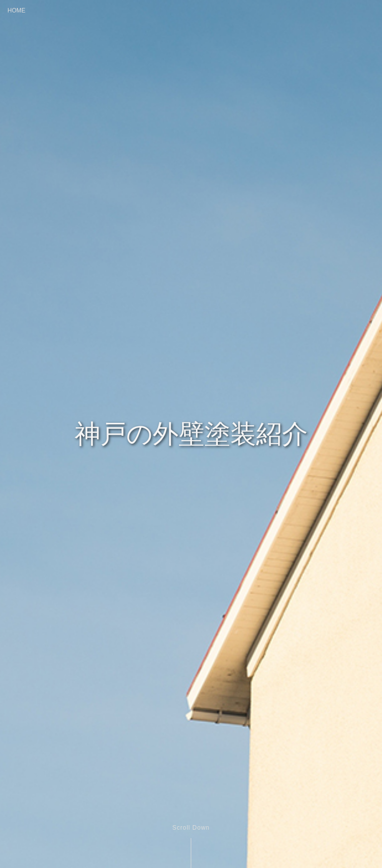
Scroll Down (191, 828)
